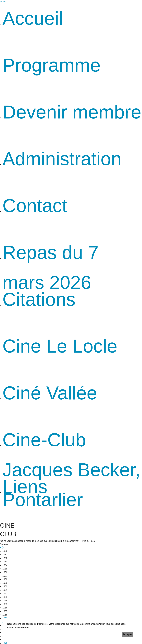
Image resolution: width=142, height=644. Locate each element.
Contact (35, 206)
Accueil (33, 18)
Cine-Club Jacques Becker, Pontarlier (71, 470)
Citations (39, 299)
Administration (62, 159)
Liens (25, 487)
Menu (3, 2)
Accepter (127, 634)
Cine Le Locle (60, 346)
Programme (52, 65)
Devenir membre (72, 112)
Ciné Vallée (50, 393)
